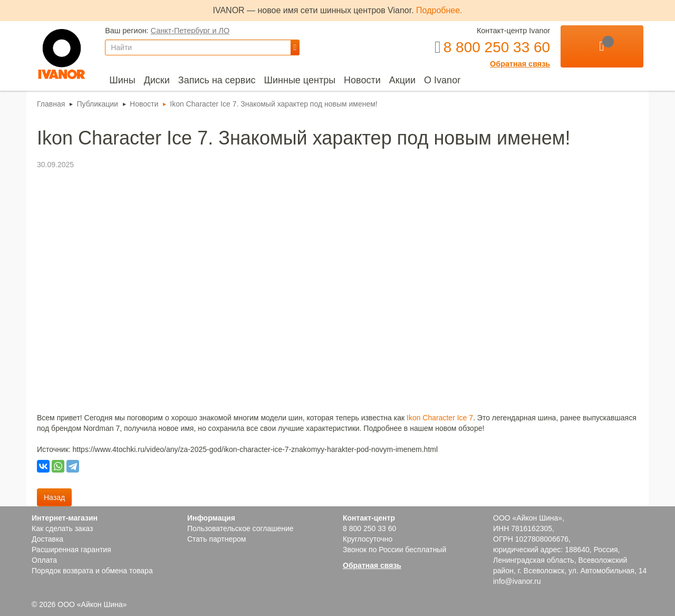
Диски (157, 80)
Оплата (44, 560)
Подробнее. (439, 10)
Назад (54, 497)
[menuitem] (122, 80)
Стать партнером (216, 539)
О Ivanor (442, 80)
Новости (362, 80)
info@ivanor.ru (517, 581)
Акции (402, 80)
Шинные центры (300, 80)
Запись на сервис (217, 80)
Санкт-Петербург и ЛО (190, 31)
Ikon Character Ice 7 (440, 418)
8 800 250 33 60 (369, 528)
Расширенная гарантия (71, 550)
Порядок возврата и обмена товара (92, 571)
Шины (122, 80)
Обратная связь (520, 64)
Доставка (47, 539)
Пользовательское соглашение (240, 528)
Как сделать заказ (62, 528)
